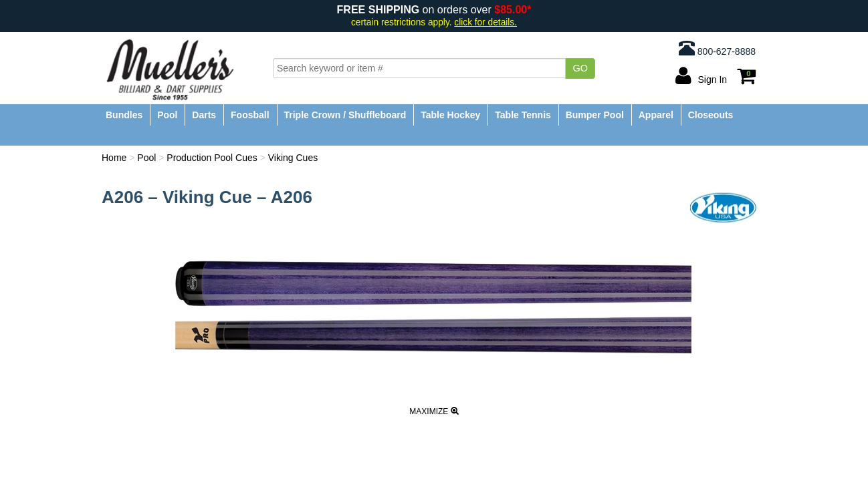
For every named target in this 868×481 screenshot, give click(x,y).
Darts (204, 115)
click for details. (485, 22)
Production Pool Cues (212, 158)
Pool (167, 115)
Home (114, 158)
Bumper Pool (595, 115)
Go (580, 68)
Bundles (124, 115)
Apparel (656, 115)
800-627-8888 (717, 48)
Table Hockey (450, 115)
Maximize (434, 412)
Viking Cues (293, 158)
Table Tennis (523, 115)
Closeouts (711, 115)
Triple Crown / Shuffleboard (345, 115)
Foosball (250, 115)
